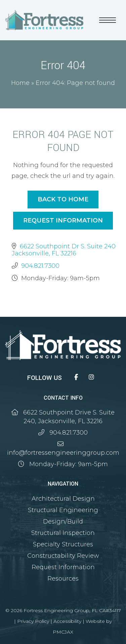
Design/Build (63, 522)
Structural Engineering (63, 510)
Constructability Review (63, 556)
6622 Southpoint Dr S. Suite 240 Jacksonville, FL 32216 (64, 250)
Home (20, 83)
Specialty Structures (63, 544)
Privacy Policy (33, 621)
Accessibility (67, 621)
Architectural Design (63, 499)
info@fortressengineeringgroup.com (63, 453)
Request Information (63, 220)
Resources (63, 579)
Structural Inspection (63, 533)
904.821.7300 (40, 266)
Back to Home (63, 199)
